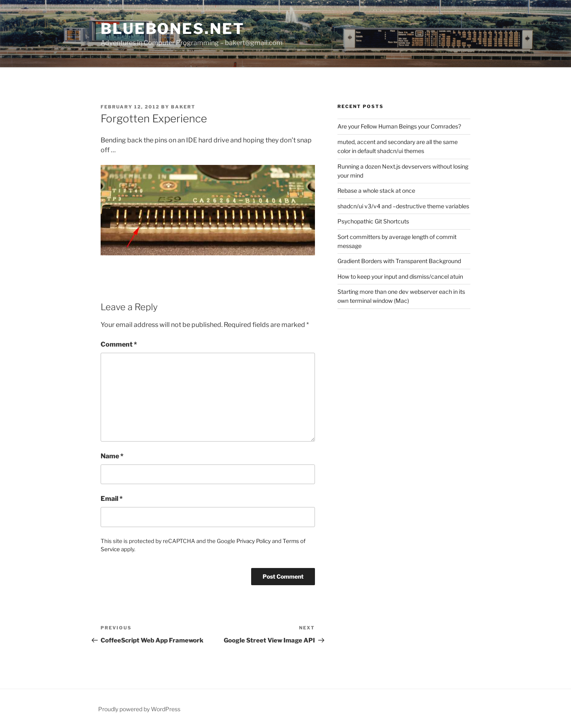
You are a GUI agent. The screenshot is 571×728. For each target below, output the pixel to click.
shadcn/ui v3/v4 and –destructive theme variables (403, 206)
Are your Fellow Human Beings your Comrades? (399, 126)
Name (112, 456)
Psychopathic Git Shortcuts (373, 221)
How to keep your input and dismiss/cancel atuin (400, 276)
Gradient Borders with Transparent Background (399, 261)
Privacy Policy (254, 541)
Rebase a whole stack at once (376, 190)
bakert (183, 107)
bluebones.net (172, 29)
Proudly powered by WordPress (139, 709)
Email (112, 499)
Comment (119, 344)
